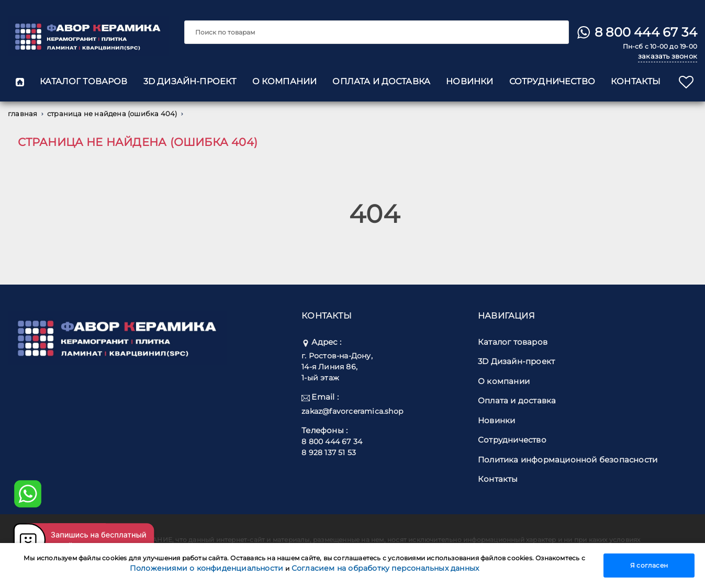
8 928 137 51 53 (329, 453)
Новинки (469, 81)
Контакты (636, 81)
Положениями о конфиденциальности (208, 568)
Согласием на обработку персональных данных (385, 568)
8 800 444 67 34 (646, 32)
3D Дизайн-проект (190, 81)
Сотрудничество (552, 81)
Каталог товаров (83, 81)
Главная (26, 114)
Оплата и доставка (381, 81)
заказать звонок (668, 56)
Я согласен (649, 565)
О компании (285, 81)
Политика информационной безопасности (568, 460)
